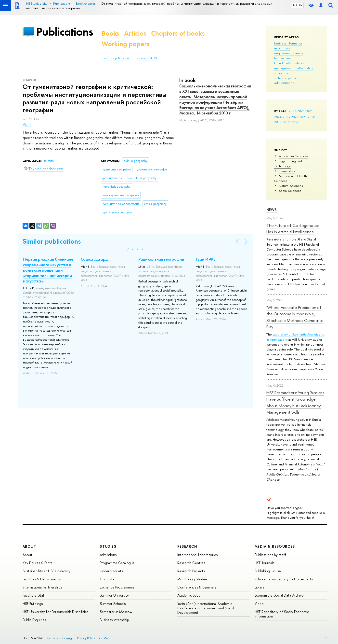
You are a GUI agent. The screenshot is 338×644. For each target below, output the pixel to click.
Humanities (287, 171)
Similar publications (52, 241)
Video (259, 604)
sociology (281, 73)
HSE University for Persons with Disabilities (55, 612)
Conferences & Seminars (197, 587)
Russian (49, 161)
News (272, 210)
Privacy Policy (86, 638)
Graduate (107, 579)
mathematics (304, 68)
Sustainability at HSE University (46, 571)
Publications (65, 32)
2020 (312, 117)
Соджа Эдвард (94, 259)
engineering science (289, 53)
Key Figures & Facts (37, 563)
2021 (303, 117)
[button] (128, 249)
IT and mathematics (288, 63)
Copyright (67, 638)
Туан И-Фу (206, 259)
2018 (286, 122)
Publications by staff (270, 555)
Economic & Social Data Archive (279, 595)
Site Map (104, 638)
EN (301, 5)
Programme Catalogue (117, 563)
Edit (325, 637)
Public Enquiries (34, 620)
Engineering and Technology (288, 163)
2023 (286, 117)
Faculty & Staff (34, 595)
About (29, 546)
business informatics (288, 43)
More (295, 122)
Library (260, 587)
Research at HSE (148, 58)
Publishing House (268, 571)
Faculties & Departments (42, 579)
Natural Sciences (291, 186)
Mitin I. (27, 125)
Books (110, 33)
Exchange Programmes (117, 587)
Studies (108, 546)
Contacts (52, 638)
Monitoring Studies (192, 579)
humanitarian (283, 58)
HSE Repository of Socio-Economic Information (282, 614)
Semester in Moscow (116, 612)
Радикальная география (161, 259)
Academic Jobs (189, 595)
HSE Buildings (33, 604)
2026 (301, 111)
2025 (309, 111)
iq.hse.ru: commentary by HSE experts (284, 579)
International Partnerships (42, 587)
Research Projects (191, 571)
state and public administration (286, 80)
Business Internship (114, 620)
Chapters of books (178, 33)
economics (282, 48)
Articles (135, 33)
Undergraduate (112, 571)
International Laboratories (197, 555)
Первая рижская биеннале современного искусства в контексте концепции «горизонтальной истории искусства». (48, 270)
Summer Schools (113, 604)
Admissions (108, 555)
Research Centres (191, 563)
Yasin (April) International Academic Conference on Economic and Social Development (206, 608)
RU (295, 5)
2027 (292, 111)
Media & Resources (275, 546)
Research (187, 546)
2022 (295, 117)
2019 (278, 122)
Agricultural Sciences (293, 156)
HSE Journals (264, 563)
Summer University (114, 595)
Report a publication (116, 58)
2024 (278, 117)
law (305, 63)
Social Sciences (290, 191)
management (284, 68)
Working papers (125, 44)
